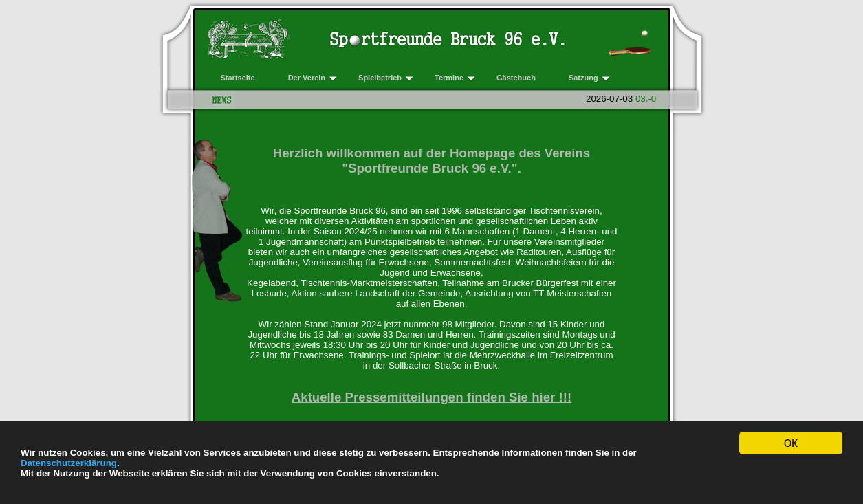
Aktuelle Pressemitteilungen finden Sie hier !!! (431, 397)
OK (791, 445)
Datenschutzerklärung (69, 464)
